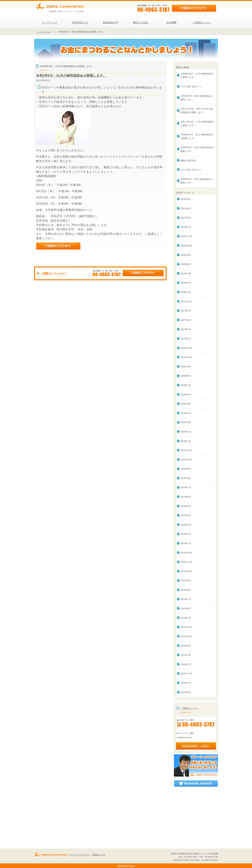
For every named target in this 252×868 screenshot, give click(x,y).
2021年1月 (186, 227)
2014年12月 (186, 553)
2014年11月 (186, 562)
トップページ (49, 22)
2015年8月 (186, 478)
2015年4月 (186, 515)
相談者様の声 (110, 22)
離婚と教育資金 (188, 161)
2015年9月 (186, 469)
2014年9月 (186, 581)
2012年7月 (186, 664)
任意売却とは (80, 22)
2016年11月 (186, 357)
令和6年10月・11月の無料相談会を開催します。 (197, 76)
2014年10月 (186, 571)
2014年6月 (186, 609)
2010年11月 (186, 674)
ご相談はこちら (202, 22)
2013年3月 (186, 655)
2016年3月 (186, 422)
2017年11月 (186, 302)
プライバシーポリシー (79, 855)
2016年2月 (186, 432)
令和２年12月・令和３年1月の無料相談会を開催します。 (197, 111)
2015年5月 (186, 506)
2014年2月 (186, 618)
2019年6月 (186, 264)
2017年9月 (186, 311)
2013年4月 (186, 646)
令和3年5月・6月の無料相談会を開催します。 (197, 98)
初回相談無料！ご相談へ (196, 746)
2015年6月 (186, 497)
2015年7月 (186, 488)
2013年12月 (186, 627)
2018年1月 (186, 292)
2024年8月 (186, 199)
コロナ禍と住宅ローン (192, 87)
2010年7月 (186, 683)
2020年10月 (186, 246)
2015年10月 (186, 460)
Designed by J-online (126, 866)
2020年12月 (186, 236)
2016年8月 (186, 376)
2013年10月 (186, 636)
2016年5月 (186, 404)
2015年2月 (186, 534)
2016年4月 (186, 413)
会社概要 (171, 22)
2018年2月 (186, 283)
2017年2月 (186, 339)
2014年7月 (186, 599)
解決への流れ (141, 22)
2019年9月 (186, 255)
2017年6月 (186, 320)
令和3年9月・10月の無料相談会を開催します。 (71, 76)
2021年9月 (186, 209)
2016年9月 (186, 367)
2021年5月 (186, 218)
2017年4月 (186, 329)
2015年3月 (186, 525)
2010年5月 (186, 692)
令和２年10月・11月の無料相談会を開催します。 (197, 124)
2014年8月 (186, 590)
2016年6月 (186, 395)
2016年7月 (186, 385)
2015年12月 (186, 450)
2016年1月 (186, 441)
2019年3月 (186, 274)
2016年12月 (186, 348)
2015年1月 (186, 543)
